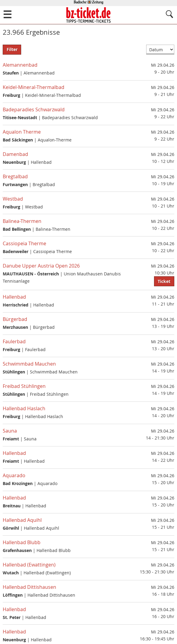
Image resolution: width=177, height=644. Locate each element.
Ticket (164, 281)
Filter (12, 49)
